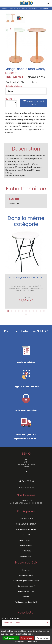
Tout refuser (27, 638)
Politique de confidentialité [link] (26, 641)
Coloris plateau (14, 86)
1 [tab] (8, 312)
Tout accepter (11, 638)
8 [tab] (33, 312)
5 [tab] (22, 312)
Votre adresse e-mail (11, 619)
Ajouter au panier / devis (34, 103)
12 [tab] (26, 315)
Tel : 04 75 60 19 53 (26, 482)
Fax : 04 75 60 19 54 (26, 488)
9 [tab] (37, 312)
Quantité (10, 99)
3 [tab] (15, 312)
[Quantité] (11, 104)
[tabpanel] (29, 270)
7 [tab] (30, 312)
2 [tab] (12, 312)
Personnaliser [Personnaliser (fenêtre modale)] (43, 638)
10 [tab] (40, 312)
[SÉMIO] (26, 3)
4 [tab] (19, 312)
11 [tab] (44, 312)
